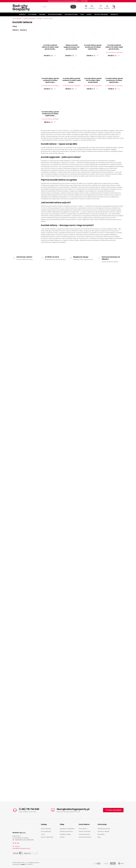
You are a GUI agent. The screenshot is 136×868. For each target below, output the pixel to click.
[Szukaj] (59, 7)
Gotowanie (32, 14)
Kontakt (62, 837)
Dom (82, 14)
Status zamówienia (113, 810)
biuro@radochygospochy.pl (73, 809)
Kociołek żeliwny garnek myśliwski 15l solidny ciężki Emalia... (50, 80)
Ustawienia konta (84, 834)
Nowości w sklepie (103, 831)
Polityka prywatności (66, 831)
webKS (23, 864)
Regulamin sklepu (65, 834)
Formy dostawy (46, 829)
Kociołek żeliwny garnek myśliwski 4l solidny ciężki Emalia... (72, 80)
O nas (43, 834)
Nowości (22, 14)
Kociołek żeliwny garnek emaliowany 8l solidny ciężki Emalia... (93, 47)
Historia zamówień (85, 831)
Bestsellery (101, 834)
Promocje (114, 14)
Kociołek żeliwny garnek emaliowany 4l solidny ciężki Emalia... (114, 80)
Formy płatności (46, 831)
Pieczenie (42, 14)
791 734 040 (16, 846)
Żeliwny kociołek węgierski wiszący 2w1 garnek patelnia (72, 47)
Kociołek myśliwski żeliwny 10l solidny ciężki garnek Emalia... (114, 47)
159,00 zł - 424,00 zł (20, 30)
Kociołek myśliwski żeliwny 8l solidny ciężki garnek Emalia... (50, 47)
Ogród (89, 14)
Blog (99, 837)
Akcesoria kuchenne (55, 14)
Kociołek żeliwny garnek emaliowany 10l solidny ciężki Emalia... (50, 114)
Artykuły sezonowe (101, 14)
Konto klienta (83, 829)
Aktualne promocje (104, 829)
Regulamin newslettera (67, 829)
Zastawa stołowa (71, 14)
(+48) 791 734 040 (29, 809)
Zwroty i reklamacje (47, 837)
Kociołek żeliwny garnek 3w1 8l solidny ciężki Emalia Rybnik (93, 80)
